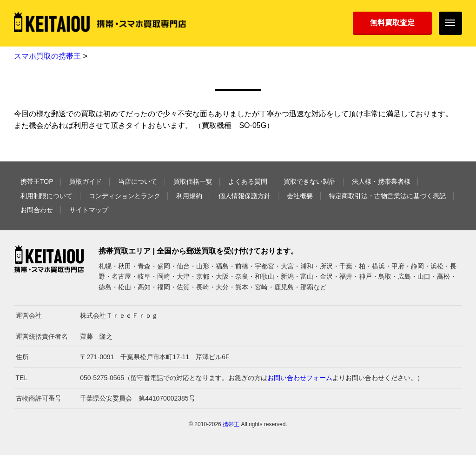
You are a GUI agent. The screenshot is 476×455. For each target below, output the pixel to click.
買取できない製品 (310, 181)
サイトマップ (89, 210)
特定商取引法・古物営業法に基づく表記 (387, 196)
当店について (138, 181)
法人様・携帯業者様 (381, 181)
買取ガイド (86, 181)
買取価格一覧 (193, 181)
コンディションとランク (125, 196)
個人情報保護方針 (245, 196)
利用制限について (46, 196)
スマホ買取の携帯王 (47, 56)
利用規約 (189, 196)
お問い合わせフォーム (300, 378)
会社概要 (300, 196)
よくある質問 (248, 181)
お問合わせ (37, 210)
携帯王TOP (37, 181)
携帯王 (231, 424)
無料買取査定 (392, 23)
